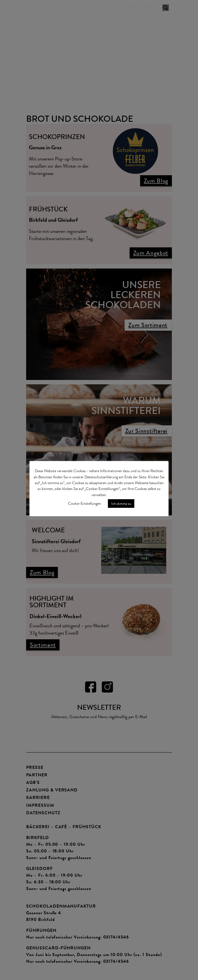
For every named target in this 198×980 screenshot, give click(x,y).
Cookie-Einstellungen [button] (85, 504)
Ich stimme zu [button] (121, 504)
